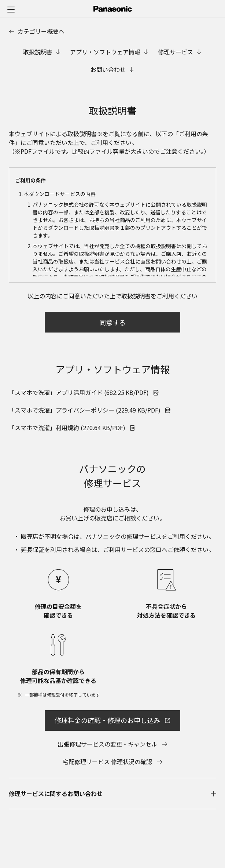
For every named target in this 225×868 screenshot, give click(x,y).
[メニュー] (11, 9)
